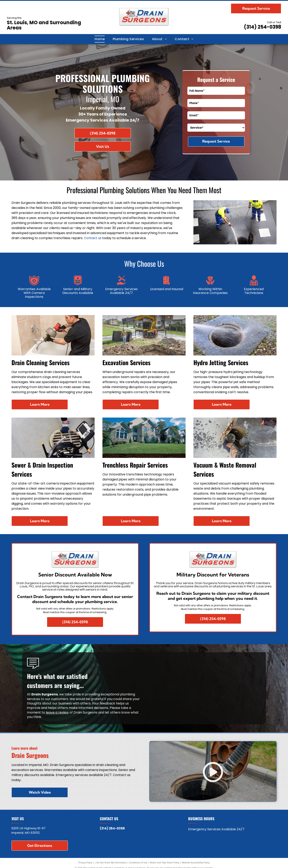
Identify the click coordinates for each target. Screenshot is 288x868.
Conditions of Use (138, 862)
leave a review (57, 712)
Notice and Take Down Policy (165, 862)
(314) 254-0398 (263, 27)
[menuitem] (100, 39)
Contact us (93, 238)
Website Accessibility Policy (196, 862)
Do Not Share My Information (112, 862)
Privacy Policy (85, 862)
